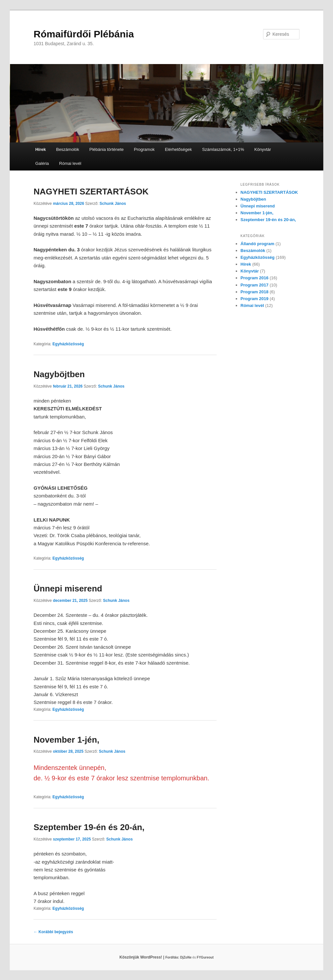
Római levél (70, 163)
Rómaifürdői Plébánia (84, 34)
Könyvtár (263, 149)
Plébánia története (107, 149)
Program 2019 (255, 299)
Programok (144, 149)
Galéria (42, 163)
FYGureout (205, 957)
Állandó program (258, 244)
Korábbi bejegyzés (53, 932)
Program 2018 (255, 292)
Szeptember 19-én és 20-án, (89, 827)
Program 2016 (255, 278)
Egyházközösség (68, 344)
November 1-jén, (66, 740)
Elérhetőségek (178, 149)
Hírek (40, 149)
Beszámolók (67, 149)
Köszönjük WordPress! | (150, 957)
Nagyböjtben (59, 374)
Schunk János (113, 204)
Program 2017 (255, 285)
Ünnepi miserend (68, 589)
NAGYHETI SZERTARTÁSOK (91, 192)
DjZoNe (186, 957)
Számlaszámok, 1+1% (223, 149)
